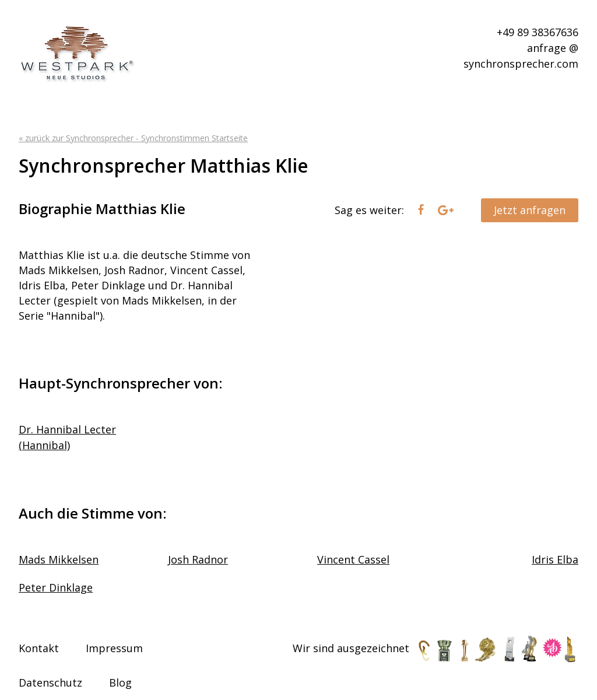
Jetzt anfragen (530, 210)
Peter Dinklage (56, 587)
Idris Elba (555, 559)
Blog (120, 682)
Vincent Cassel (353, 559)
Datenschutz (50, 682)
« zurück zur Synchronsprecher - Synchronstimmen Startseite (133, 138)
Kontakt (39, 648)
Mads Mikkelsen (59, 559)
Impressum (114, 648)
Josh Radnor (198, 559)
